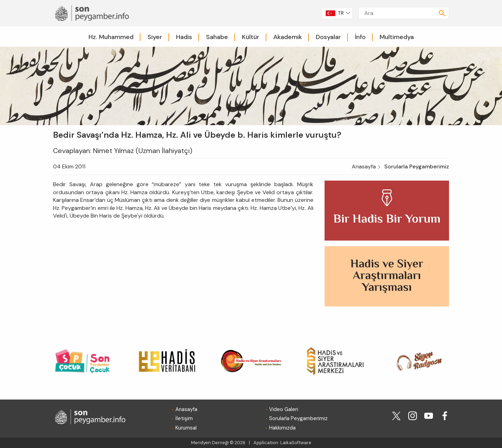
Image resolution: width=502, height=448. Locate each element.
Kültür (251, 37)
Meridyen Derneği (210, 443)
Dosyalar (328, 37)
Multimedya (397, 37)
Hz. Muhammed (111, 37)
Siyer (155, 37)
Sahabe (217, 37)
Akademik (288, 37)
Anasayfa (364, 166)
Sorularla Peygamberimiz (417, 166)
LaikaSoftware (296, 443)
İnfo (360, 37)
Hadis (184, 37)
